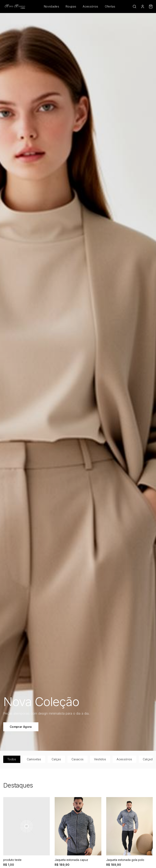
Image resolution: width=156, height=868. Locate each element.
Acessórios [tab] (124, 759)
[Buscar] (134, 7)
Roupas (71, 6)
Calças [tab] (56, 759)
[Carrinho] (151, 7)
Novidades (51, 6)
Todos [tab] (12, 759)
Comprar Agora (21, 727)
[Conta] (143, 7)
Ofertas (110, 6)
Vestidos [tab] (100, 759)
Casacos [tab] (77, 759)
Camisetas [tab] (34, 759)
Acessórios (90, 6)
